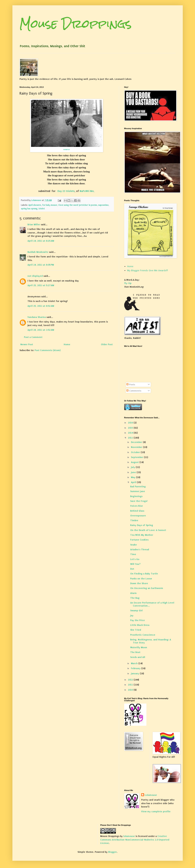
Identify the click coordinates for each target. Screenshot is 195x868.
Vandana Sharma (37, 317)
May (134, 477)
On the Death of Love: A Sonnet (148, 530)
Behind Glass (137, 511)
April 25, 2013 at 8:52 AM (41, 306)
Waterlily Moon (139, 647)
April (134, 482)
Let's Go (135, 559)
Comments (134, 391)
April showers (35, 205)
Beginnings (136, 496)
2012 (131, 680)
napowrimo (103, 205)
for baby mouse (50, 205)
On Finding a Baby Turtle (144, 574)
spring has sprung (29, 209)
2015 (131, 428)
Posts (131, 385)
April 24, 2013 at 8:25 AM (41, 241)
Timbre (134, 520)
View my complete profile (156, 811)
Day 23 (62, 191)
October (136, 452)
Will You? (135, 564)
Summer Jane (138, 491)
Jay (132, 615)
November (137, 447)
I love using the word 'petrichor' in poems (78, 205)
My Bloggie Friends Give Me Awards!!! (148, 270)
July (133, 467)
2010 (131, 690)
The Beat (135, 652)
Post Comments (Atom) (48, 350)
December (137, 442)
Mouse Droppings (76, 24)
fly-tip (128, 283)
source (67, 149)
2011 (131, 685)
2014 (131, 433)
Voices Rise (137, 506)
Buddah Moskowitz (38, 252)
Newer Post (27, 344)
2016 (131, 423)
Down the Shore (139, 583)
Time (133, 554)
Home (67, 344)
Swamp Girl (136, 611)
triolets (70, 191)
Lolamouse (151, 795)
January (135, 673)
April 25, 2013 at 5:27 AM (41, 285)
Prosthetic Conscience (143, 635)
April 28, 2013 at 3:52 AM (41, 330)
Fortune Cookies (139, 540)
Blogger (112, 852)
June (134, 472)
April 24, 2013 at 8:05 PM (41, 265)
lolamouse (129, 836)
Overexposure (138, 516)
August (135, 462)
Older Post (107, 344)
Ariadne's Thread (140, 549)
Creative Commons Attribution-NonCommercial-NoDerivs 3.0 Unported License (135, 840)
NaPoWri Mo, (87, 191)
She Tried (136, 630)
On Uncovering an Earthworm (147, 588)
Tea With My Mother (142, 535)
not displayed (35, 276)
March (135, 663)
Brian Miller (34, 224)
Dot (132, 569)
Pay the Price (138, 620)
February (136, 668)
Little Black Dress (140, 625)
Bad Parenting (138, 487)
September (137, 457)
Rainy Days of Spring (142, 525)
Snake (134, 545)
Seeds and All (138, 657)
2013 (131, 438)
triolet (42, 209)
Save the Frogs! (139, 501)
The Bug (135, 598)
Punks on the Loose (141, 579)
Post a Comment (33, 337)
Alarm (133, 593)
